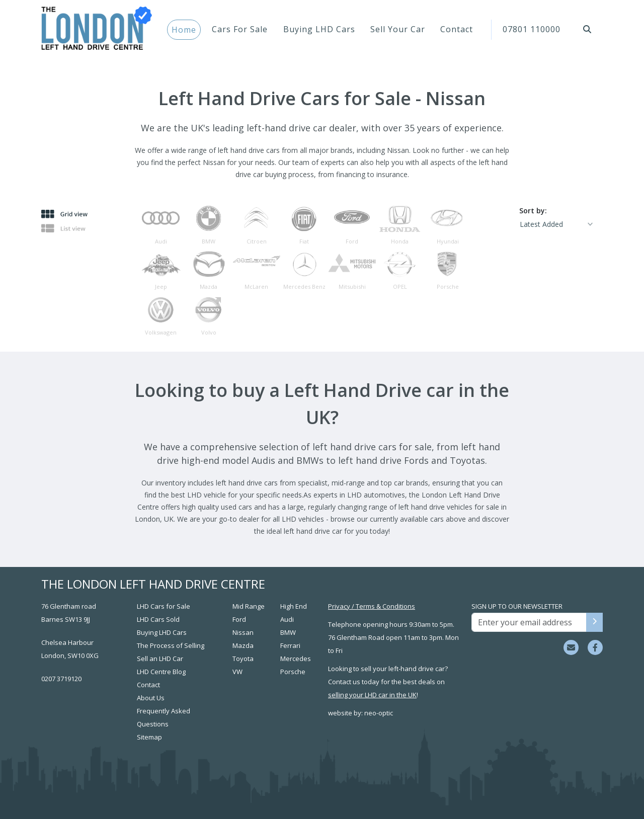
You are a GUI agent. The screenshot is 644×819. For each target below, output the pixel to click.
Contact (457, 29)
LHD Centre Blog (161, 672)
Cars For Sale (240, 29)
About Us (151, 698)
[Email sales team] (571, 647)
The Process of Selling (171, 645)
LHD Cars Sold (158, 619)
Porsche (293, 672)
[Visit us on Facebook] (595, 647)
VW (237, 672)
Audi (287, 619)
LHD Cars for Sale (164, 606)
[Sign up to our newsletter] (594, 622)
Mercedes (296, 659)
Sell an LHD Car (160, 659)
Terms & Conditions (385, 606)
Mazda (243, 645)
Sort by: (533, 211)
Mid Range (249, 606)
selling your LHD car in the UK (372, 695)
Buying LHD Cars (319, 29)
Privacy (339, 606)
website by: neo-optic (360, 713)
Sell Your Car (398, 29)
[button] (587, 29)
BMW (288, 632)
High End (294, 606)
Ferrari (290, 645)
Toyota (243, 659)
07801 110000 (532, 29)
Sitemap (149, 737)
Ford (239, 619)
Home (184, 30)
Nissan (243, 632)
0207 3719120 (61, 679)
